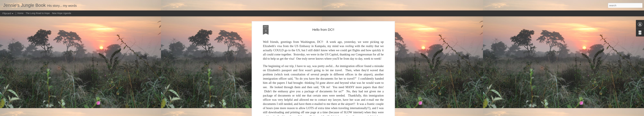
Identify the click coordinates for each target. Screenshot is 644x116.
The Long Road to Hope (38, 13)
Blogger (332, 114)
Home (20, 13)
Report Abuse (342, 114)
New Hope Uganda (62, 13)
